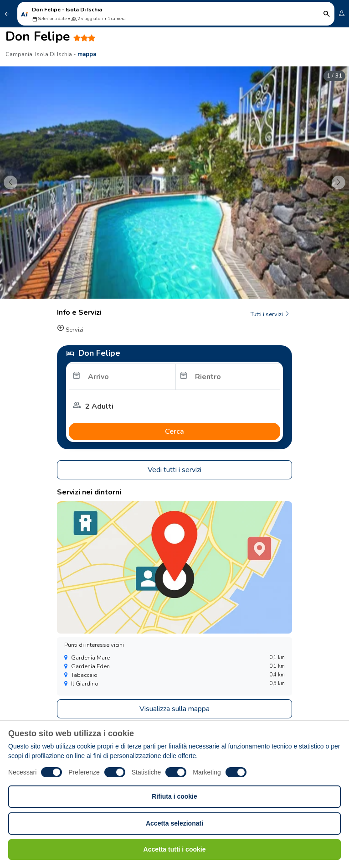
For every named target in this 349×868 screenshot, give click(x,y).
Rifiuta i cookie (174, 796)
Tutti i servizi (270, 314)
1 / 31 (334, 76)
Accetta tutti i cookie (175, 849)
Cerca (174, 431)
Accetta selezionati (174, 823)
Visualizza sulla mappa (174, 709)
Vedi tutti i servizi (174, 470)
